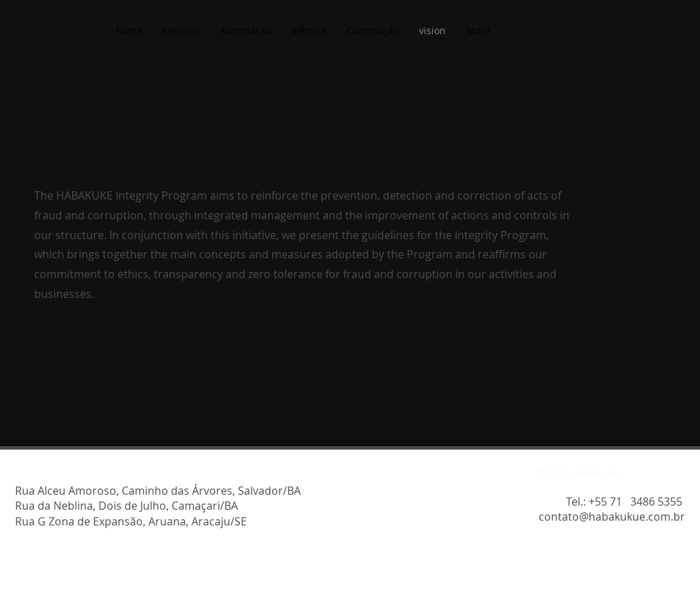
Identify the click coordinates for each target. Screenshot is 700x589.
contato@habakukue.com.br (612, 517)
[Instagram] (24, 475)
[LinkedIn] (71, 475)
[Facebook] (48, 475)
